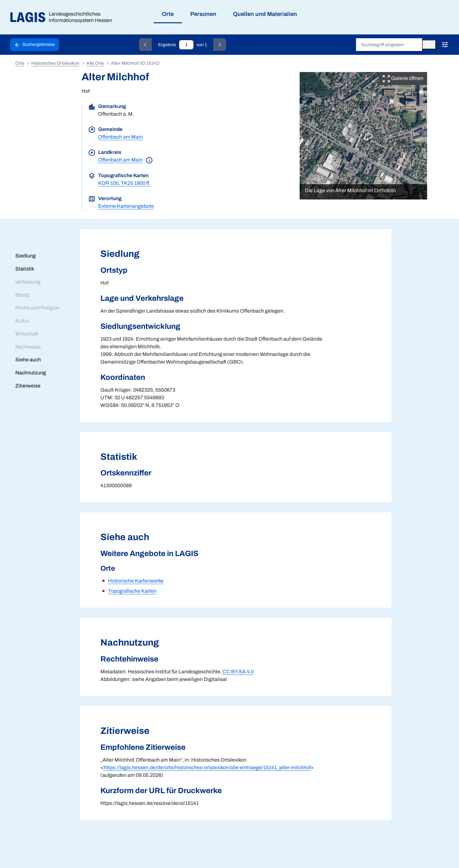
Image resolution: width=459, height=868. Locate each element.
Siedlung (25, 256)
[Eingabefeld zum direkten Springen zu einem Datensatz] (186, 45)
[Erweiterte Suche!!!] (445, 45)
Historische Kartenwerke (136, 581)
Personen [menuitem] (203, 14)
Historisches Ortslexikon (324, 45)
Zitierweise (28, 386)
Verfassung (28, 282)
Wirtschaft (27, 334)
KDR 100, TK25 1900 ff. (124, 183)
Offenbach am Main (120, 137)
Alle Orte (95, 63)
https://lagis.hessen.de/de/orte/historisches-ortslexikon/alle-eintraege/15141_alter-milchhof (207, 767)
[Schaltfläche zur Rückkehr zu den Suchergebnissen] (35, 45)
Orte (20, 63)
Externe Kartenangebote (126, 206)
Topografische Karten (132, 591)
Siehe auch (28, 360)
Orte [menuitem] (168, 14)
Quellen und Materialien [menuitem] (265, 14)
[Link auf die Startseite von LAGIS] (64, 17)
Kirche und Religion (37, 308)
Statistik (25, 269)
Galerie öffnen (403, 78)
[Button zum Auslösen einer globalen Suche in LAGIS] (429, 45)
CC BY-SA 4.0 (238, 672)
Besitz (22, 295)
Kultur (22, 321)
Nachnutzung (31, 373)
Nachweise (28, 347)
